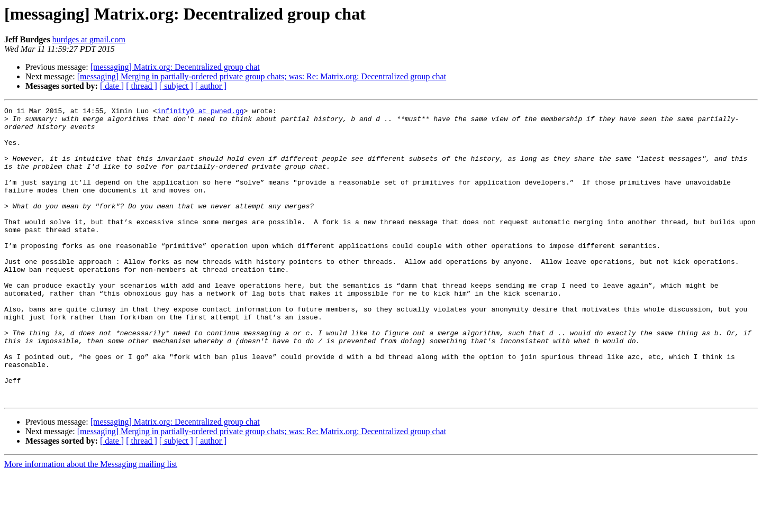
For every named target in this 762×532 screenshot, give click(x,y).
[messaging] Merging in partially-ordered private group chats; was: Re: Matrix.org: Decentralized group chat (262, 76)
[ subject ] (176, 86)
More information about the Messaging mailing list (91, 523)
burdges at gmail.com (89, 39)
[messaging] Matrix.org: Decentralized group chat (175, 67)
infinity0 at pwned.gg (201, 112)
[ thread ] (142, 86)
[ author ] (211, 86)
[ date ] (112, 86)
